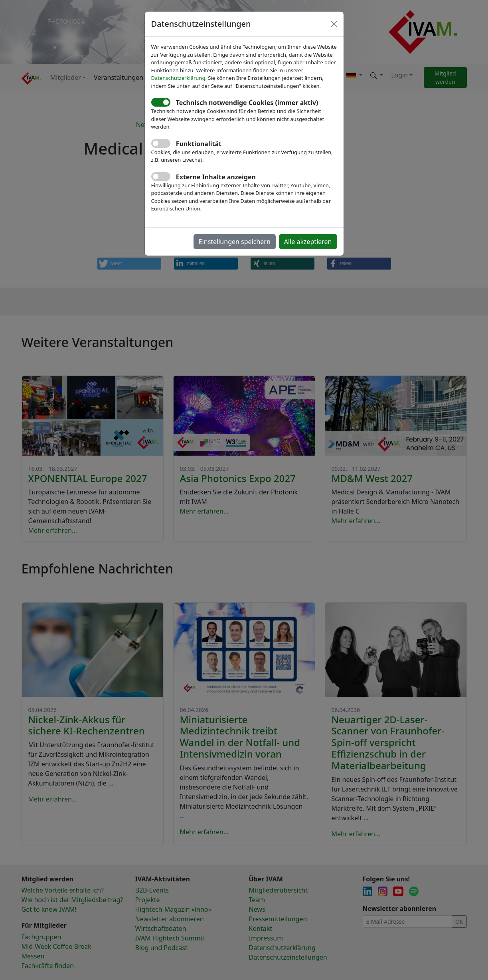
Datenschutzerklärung (178, 78)
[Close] (334, 24)
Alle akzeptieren (308, 242)
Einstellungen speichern (235, 242)
